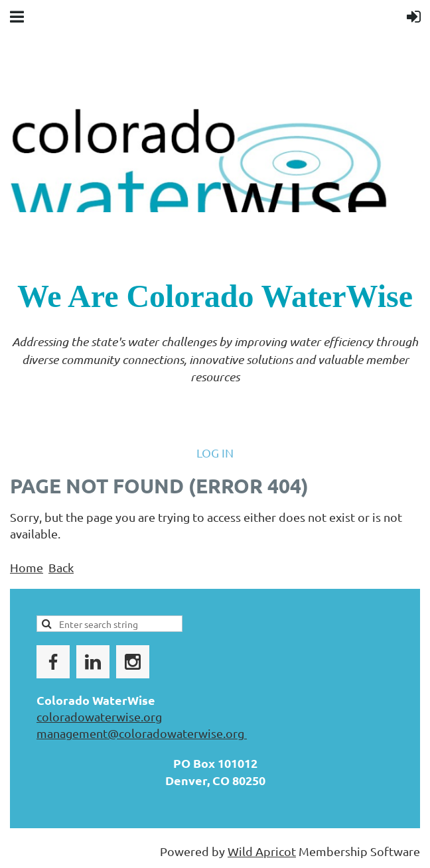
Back (61, 567)
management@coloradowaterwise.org (142, 733)
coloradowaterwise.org (99, 716)
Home (27, 567)
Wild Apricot (262, 851)
